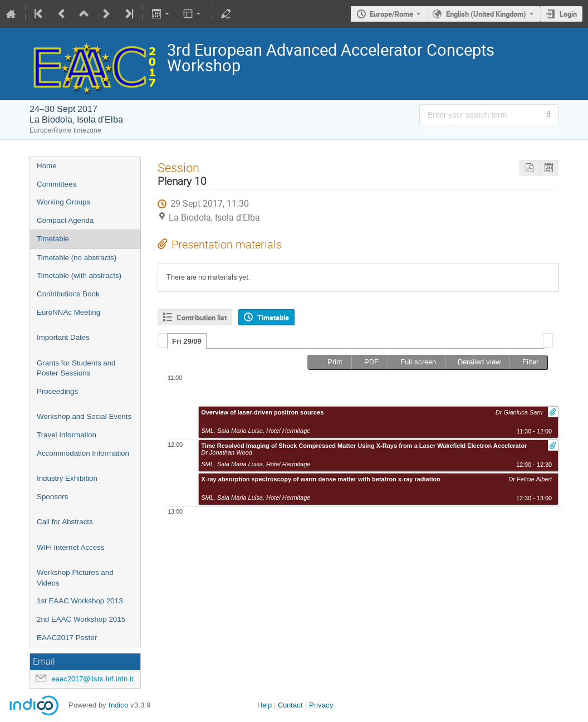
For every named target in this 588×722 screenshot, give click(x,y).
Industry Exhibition (67, 478)
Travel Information (67, 435)
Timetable (53, 239)
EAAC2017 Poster (67, 638)
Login (568, 14)
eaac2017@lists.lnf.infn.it (93, 679)
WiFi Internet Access (70, 547)
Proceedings (57, 391)
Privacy (321, 705)
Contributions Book (68, 294)
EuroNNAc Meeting (68, 312)
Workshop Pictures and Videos (75, 578)
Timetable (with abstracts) (79, 275)
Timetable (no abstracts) (77, 258)
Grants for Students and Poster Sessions (76, 368)
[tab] (187, 341)
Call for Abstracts (65, 522)
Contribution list (202, 318)
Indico (118, 705)
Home (47, 166)
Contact (290, 705)
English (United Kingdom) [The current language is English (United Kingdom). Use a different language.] (486, 14)
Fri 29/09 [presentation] (187, 341)
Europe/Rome (391, 14)
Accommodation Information (83, 453)
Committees (57, 184)
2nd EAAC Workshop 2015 (81, 619)
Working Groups (63, 202)
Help (264, 705)
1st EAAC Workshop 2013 (80, 601)
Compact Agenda (65, 220)
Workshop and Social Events (84, 416)
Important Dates (63, 337)
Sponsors (52, 497)
